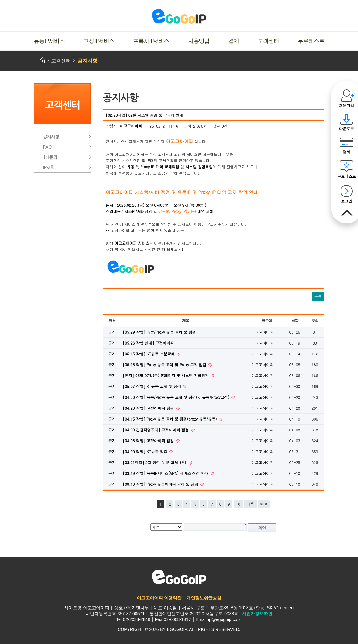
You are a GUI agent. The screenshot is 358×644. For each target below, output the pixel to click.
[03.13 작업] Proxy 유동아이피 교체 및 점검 (161, 484)
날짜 (295, 320)
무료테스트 (311, 41)
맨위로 (347, 213)
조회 (315, 320)
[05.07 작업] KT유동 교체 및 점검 (152, 386)
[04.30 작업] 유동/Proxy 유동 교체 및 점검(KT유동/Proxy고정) (177, 397)
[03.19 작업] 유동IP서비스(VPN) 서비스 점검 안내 (166, 473)
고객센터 (268, 41)
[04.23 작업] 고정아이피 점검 (149, 408)
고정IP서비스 (99, 41)
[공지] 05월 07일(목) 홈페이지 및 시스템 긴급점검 (166, 375)
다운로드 (347, 129)
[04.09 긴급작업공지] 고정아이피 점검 (157, 430)
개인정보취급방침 (204, 598)
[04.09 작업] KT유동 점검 (146, 451)
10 (238, 504)
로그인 (347, 201)
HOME (42, 60)
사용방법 (199, 41)
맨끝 (264, 504)
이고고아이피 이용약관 (159, 598)
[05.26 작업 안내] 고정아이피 (148, 343)
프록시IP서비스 (151, 41)
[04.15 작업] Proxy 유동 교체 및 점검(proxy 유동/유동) (170, 419)
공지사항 (87, 61)
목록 (318, 296)
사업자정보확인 (257, 614)
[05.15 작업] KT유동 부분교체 (149, 354)
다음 (250, 504)
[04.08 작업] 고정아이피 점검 (149, 441)
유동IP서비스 (49, 41)
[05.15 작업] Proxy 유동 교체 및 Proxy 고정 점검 (165, 365)
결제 (234, 41)
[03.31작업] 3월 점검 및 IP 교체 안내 (155, 462)
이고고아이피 (179, 577)
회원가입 (347, 106)
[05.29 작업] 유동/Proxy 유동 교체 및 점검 (159, 332)
